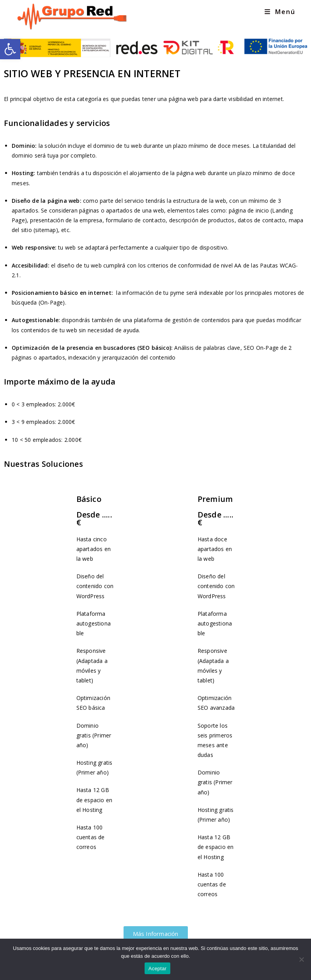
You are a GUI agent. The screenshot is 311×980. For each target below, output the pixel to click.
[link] (10, 49)
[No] (301, 959)
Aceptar (158, 968)
